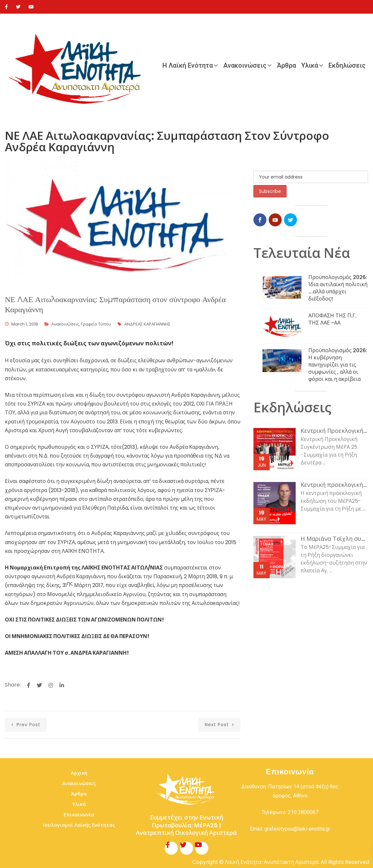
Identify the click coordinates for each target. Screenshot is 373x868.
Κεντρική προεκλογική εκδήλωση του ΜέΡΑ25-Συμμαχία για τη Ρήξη (334, 485)
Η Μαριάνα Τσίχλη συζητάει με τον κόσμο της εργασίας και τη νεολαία (334, 539)
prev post (26, 725)
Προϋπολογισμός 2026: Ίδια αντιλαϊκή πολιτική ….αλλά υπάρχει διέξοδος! (338, 288)
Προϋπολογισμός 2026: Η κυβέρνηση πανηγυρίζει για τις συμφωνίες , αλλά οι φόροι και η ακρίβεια (338, 365)
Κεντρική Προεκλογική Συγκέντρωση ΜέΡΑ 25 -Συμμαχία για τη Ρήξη (334, 431)
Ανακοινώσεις (245, 65)
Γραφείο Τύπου (96, 324)
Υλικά (310, 65)
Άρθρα (286, 65)
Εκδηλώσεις (347, 65)
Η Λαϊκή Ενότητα (188, 65)
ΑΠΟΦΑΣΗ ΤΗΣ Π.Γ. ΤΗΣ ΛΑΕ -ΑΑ (333, 319)
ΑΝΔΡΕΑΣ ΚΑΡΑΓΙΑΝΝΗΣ (148, 324)
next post (219, 725)
